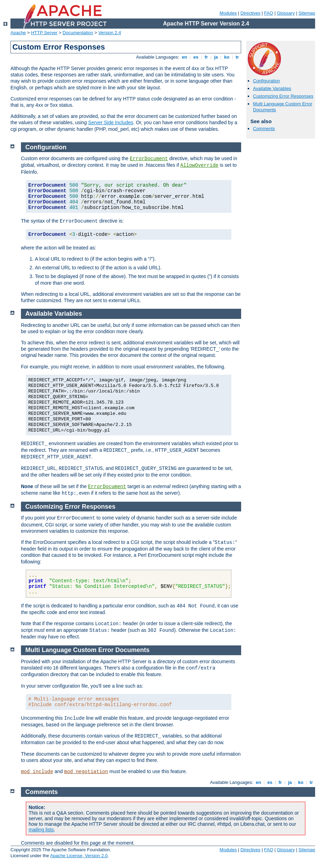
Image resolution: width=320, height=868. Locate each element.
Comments (264, 129)
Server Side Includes (111, 122)
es (196, 57)
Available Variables (272, 88)
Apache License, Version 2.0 (79, 856)
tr (237, 57)
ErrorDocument (149, 159)
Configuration (266, 81)
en (184, 57)
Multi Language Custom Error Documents (88, 650)
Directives (250, 13)
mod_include (37, 772)
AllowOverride (199, 165)
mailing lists (41, 830)
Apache (18, 33)
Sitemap (307, 13)
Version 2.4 (110, 33)
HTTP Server (44, 33)
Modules (228, 13)
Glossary (286, 13)
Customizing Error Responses (283, 96)
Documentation (78, 33)
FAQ (269, 13)
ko (227, 57)
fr (206, 57)
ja (216, 57)
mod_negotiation (86, 772)
